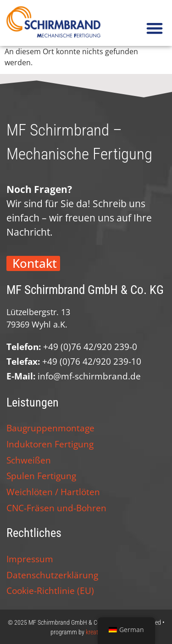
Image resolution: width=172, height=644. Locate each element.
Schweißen (29, 460)
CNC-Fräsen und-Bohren (56, 508)
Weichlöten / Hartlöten (53, 492)
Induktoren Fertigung (50, 444)
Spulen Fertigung (41, 476)
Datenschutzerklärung (52, 575)
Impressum (30, 559)
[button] (154, 28)
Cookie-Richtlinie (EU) (50, 590)
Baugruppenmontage (50, 428)
